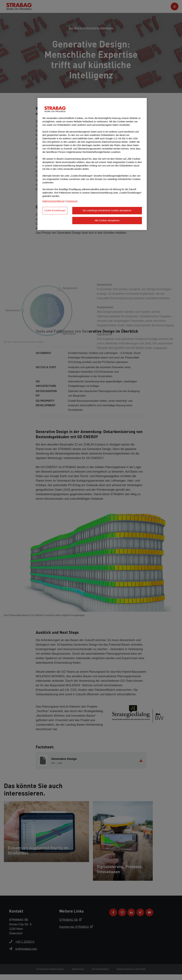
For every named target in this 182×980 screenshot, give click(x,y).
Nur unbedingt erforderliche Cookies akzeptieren (107, 210)
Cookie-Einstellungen (55, 210)
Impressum (72, 201)
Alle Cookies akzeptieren (107, 220)
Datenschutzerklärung (53, 201)
